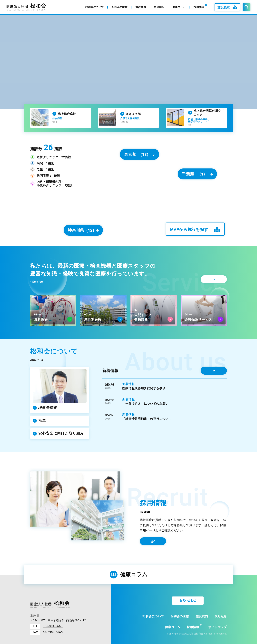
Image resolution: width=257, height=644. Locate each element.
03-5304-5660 (53, 626)
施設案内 (202, 616)
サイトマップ (218, 627)
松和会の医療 (180, 616)
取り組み (221, 616)
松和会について (153, 616)
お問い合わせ (188, 600)
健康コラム (173, 627)
